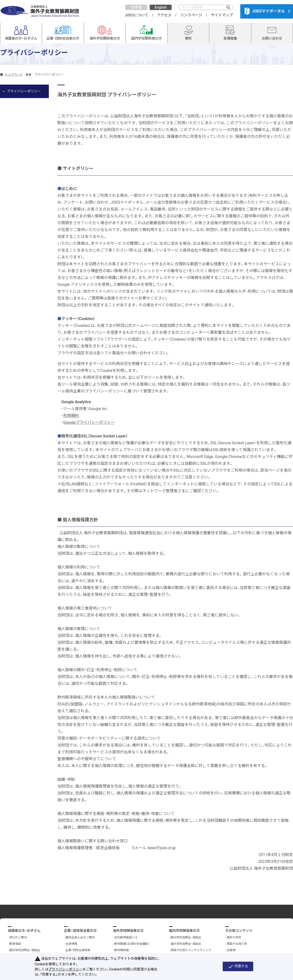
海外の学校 (234, 937)
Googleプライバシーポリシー (89, 422)
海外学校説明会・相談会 (186, 944)
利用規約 (71, 416)
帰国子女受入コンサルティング (191, 950)
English (161, 7)
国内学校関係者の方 (184, 931)
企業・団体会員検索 (78, 950)
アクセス (164, 15)
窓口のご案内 (18, 937)
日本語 (136, 7)
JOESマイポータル (265, 11)
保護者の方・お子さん (24, 931)
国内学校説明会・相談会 (25, 950)
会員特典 (71, 944)
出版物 (231, 950)
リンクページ (191, 15)
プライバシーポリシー (24, 91)
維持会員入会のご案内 (80, 937)
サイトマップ (222, 15)
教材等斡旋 (122, 950)
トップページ (14, 75)
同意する (238, 967)
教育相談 (15, 944)
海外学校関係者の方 (128, 931)
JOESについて (136, 15)
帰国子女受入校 (237, 944)
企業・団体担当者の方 (80, 931)
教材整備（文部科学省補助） (132, 944)
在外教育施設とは (126, 937)
